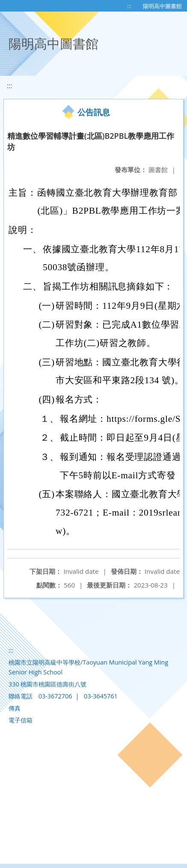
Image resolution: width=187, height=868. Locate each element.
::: (129, 6)
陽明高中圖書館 (162, 6)
